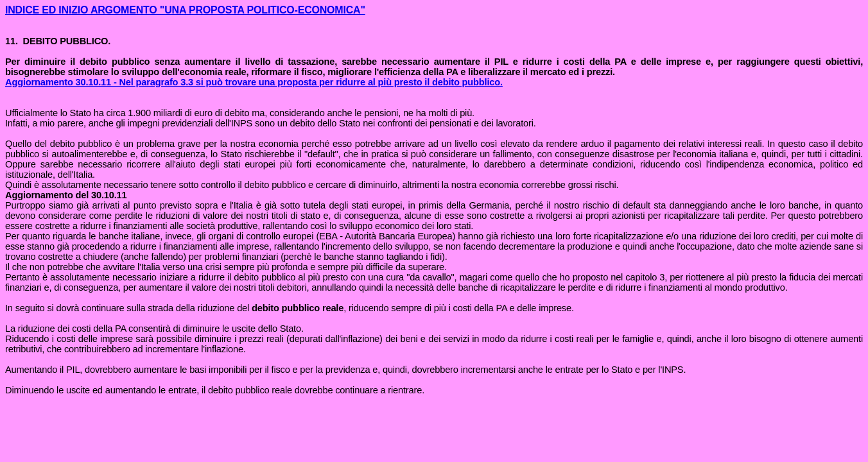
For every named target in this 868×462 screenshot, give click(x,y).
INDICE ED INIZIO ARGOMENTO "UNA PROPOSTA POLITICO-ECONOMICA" (185, 10)
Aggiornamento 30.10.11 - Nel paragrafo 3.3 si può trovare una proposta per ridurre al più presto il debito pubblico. (254, 82)
